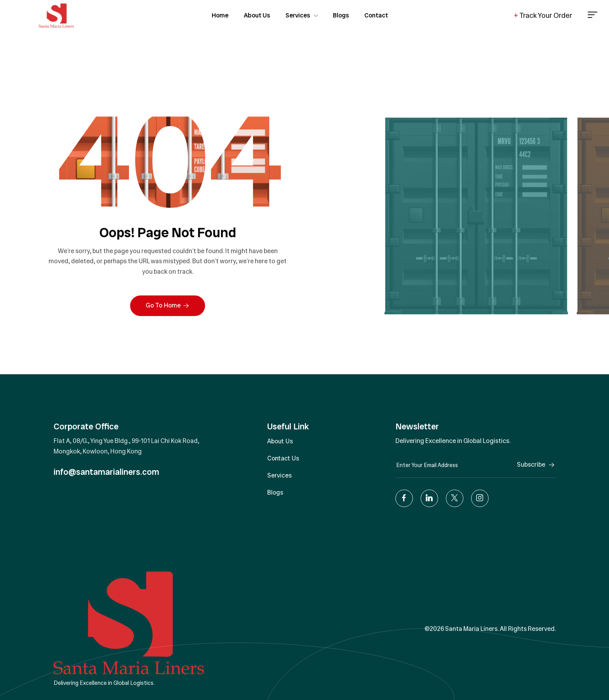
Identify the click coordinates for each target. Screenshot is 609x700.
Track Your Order (543, 16)
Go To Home (168, 305)
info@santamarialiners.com (106, 472)
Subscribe (536, 465)
